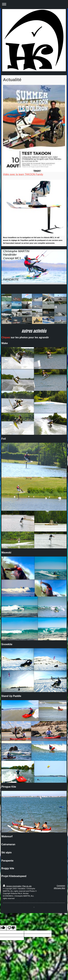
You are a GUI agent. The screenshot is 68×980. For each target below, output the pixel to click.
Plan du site (27, 886)
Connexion (61, 886)
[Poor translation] (11, 928)
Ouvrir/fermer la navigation (34, 4)
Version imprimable (12, 886)
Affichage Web (59, 888)
